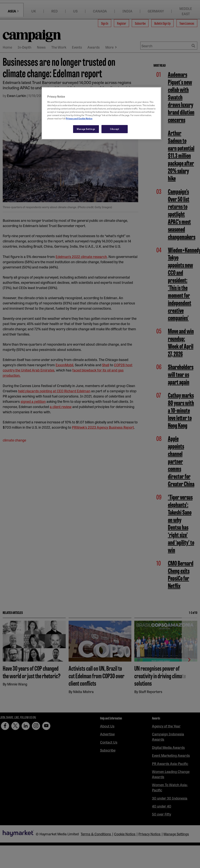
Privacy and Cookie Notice (79, 118)
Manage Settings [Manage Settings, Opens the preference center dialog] (86, 129)
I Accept (115, 129)
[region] (101, 113)
